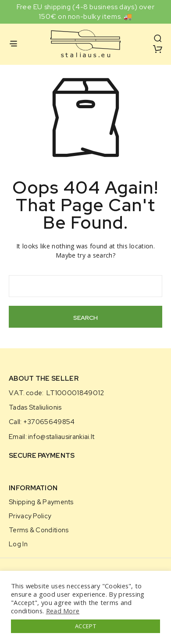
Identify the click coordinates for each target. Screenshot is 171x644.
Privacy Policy (30, 516)
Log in (18, 544)
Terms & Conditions (39, 530)
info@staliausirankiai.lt (61, 437)
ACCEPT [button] (85, 626)
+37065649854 (49, 422)
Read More (63, 611)
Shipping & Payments (41, 502)
